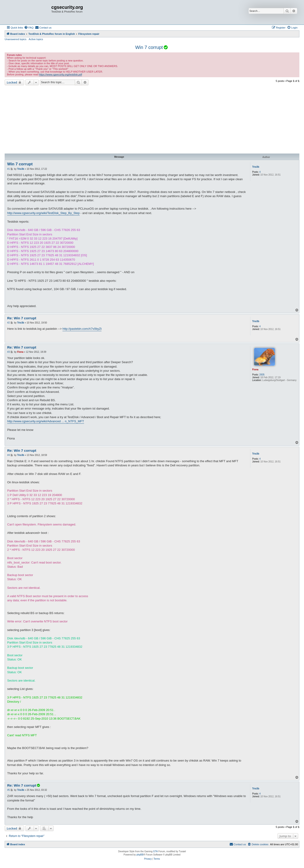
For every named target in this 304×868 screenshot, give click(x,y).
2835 (262, 375)
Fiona (255, 370)
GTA (155, 851)
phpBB (140, 855)
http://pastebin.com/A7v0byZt (82, 329)
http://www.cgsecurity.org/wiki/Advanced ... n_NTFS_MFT (46, 421)
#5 (8, 790)
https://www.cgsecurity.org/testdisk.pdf (61, 74)
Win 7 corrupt (149, 47)
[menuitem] (29, 28)
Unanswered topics (16, 39)
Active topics (36, 39)
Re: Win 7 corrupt (22, 318)
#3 (8, 352)
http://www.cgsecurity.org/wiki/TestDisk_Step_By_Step (43, 213)
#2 (8, 323)
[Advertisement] (152, 120)
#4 (8, 455)
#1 (8, 169)
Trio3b (256, 167)
